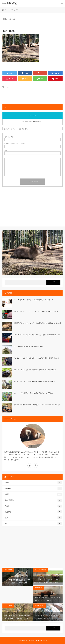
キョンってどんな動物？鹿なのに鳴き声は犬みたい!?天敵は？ (34, 393)
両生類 (33, 482)
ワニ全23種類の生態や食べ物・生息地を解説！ (29, 346)
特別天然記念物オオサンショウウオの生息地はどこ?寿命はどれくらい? (37, 323)
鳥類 (33, 524)
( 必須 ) (9, 137)
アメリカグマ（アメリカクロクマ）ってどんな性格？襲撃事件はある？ (37, 358)
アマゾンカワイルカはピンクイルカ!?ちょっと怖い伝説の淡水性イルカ (37, 335)
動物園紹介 (33, 488)
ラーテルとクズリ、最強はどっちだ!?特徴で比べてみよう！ (33, 300)
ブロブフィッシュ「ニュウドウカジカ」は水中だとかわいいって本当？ (37, 311)
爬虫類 (33, 506)
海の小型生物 (33, 500)
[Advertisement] (32, 207)
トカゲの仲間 (39, 606)
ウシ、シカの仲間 (40, 570)
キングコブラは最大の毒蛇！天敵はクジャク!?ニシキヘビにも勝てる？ (37, 405)
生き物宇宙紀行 (31, 640)
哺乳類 (33, 494)
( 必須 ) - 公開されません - (15, 144)
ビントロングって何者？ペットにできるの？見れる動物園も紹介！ (36, 370)
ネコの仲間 (8, 570)
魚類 (33, 518)
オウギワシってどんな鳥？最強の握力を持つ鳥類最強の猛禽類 (34, 381)
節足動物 (33, 512)
